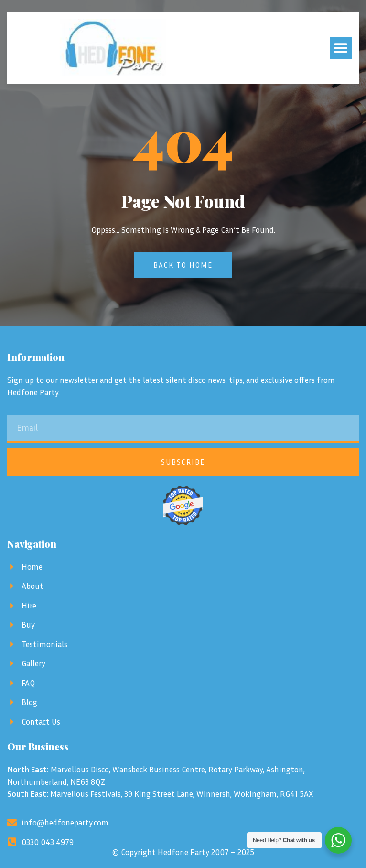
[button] (341, 48)
